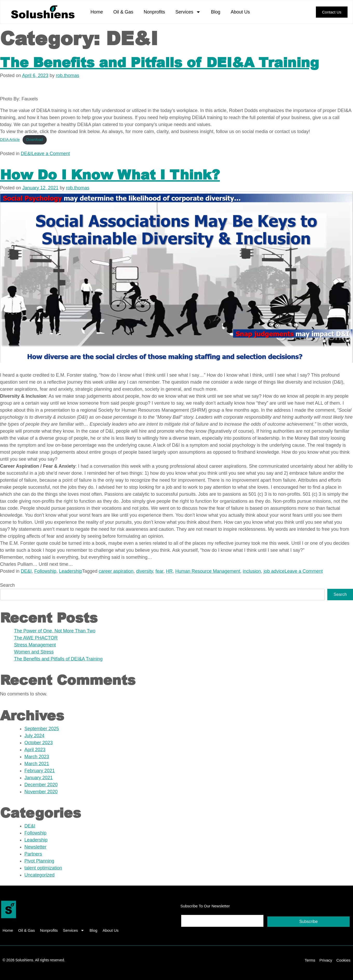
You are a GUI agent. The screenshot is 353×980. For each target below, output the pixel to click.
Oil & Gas (123, 12)
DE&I (26, 154)
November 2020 (41, 792)
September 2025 (42, 729)
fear (159, 571)
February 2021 (40, 771)
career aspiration (116, 571)
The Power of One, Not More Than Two (55, 631)
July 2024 (34, 736)
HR (169, 571)
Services (188, 12)
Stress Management (35, 645)
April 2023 (35, 750)
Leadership (70, 571)
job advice (274, 571)
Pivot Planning (39, 861)
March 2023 (37, 757)
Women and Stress (34, 652)
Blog (216, 12)
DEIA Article (10, 140)
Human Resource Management (208, 571)
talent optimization (43, 868)
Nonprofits (154, 12)
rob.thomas (67, 75)
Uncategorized (39, 875)
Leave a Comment (51, 154)
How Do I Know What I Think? (110, 174)
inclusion (252, 571)
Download (35, 140)
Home (97, 12)
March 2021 (37, 764)
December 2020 (41, 785)
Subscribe (308, 922)
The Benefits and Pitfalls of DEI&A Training (159, 62)
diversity (144, 571)
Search (7, 585)
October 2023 (39, 743)
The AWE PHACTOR (36, 638)
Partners (33, 854)
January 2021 (39, 778)
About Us (240, 12)
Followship (45, 571)
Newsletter (35, 847)
